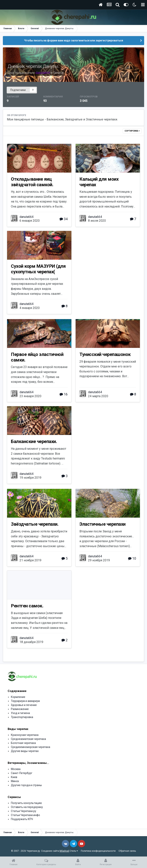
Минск (15, 781)
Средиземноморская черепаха (31, 747)
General (58, 73)
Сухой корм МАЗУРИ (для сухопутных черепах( (38, 269)
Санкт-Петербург (22, 773)
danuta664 (27, 217)
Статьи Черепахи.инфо (25, 815)
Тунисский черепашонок (105, 354)
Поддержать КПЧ (22, 819)
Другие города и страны (26, 785)
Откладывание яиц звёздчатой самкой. (32, 182)
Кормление (18, 697)
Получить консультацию (26, 803)
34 (64, 219)
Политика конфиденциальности (98, 851)
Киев (14, 777)
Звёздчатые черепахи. (35, 524)
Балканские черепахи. (34, 441)
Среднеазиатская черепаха (28, 739)
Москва (16, 769)
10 (132, 558)
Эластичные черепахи (102, 524)
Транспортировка (22, 717)
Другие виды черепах (25, 751)
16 (64, 394)
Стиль (74, 851)
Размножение (20, 709)
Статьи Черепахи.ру (24, 811)
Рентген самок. (27, 606)
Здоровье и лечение (24, 705)
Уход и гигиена (20, 713)
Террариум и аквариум (25, 701)
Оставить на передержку (27, 807)
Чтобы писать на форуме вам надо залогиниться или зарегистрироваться (74, 40)
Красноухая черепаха (25, 735)
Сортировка (132, 131)
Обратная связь (127, 851)
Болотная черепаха (23, 743)
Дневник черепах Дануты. (33, 66)
